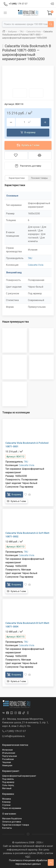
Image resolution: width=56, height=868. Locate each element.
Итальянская (9, 753)
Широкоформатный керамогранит (19, 776)
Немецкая (7, 765)
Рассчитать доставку (28, 166)
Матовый (7, 788)
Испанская (7, 750)
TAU (30, 258)
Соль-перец (8, 785)
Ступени (6, 805)
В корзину (28, 132)
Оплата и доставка (12, 822)
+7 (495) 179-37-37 (14, 731)
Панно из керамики (12, 808)
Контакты (7, 828)
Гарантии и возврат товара (16, 825)
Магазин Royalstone (12, 819)
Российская (8, 759)
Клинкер (6, 802)
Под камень (8, 779)
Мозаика (7, 799)
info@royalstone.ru (13, 736)
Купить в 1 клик (28, 145)
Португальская (10, 756)
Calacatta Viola (36, 265)
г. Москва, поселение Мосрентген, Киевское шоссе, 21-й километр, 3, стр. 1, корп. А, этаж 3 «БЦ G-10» (25, 722)
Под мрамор (8, 782)
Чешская (7, 762)
